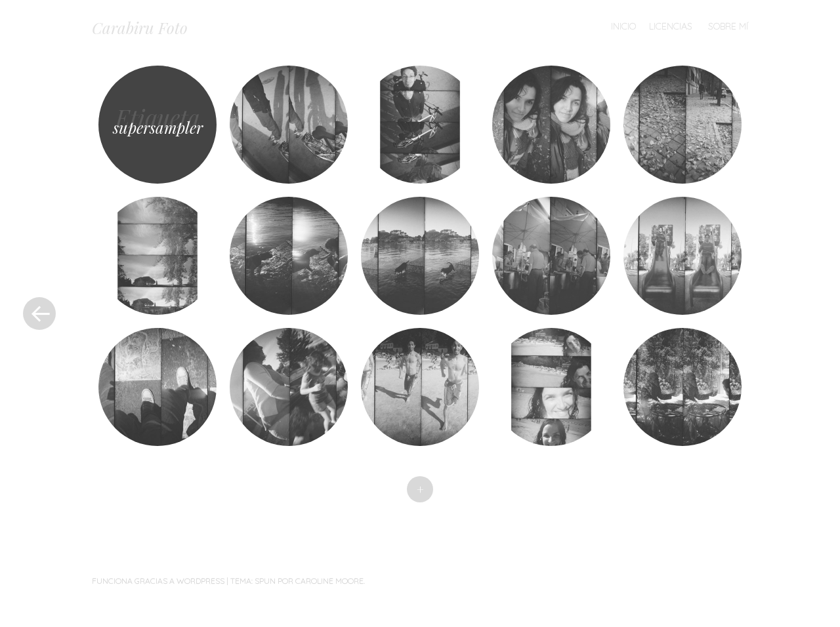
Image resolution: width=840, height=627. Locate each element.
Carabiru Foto (140, 28)
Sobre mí (728, 26)
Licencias (671, 26)
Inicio (623, 26)
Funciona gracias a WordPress (158, 581)
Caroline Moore (329, 581)
